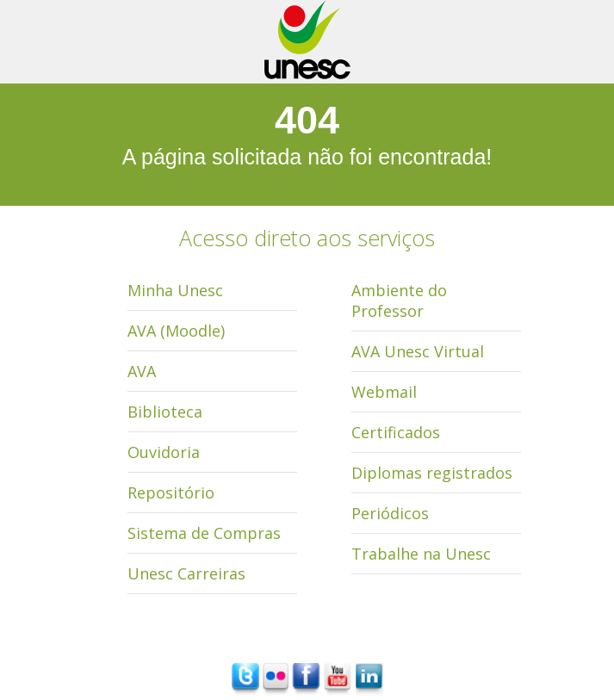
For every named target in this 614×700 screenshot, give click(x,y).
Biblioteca (165, 412)
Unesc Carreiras (186, 573)
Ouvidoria (164, 452)
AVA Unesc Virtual (418, 351)
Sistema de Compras (204, 533)
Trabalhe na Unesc (421, 554)
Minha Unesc (175, 290)
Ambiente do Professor (399, 300)
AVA (142, 371)
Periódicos (390, 513)
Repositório (171, 492)
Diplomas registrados (432, 473)
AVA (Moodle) (176, 331)
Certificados (396, 432)
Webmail (384, 392)
